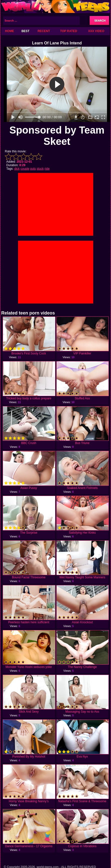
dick (17, 169)
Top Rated (69, 31)
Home (10, 31)
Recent (44, 31)
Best (26, 31)
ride (47, 169)
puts (33, 169)
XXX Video (96, 31)
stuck (40, 169)
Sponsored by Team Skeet (57, 136)
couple (25, 169)
